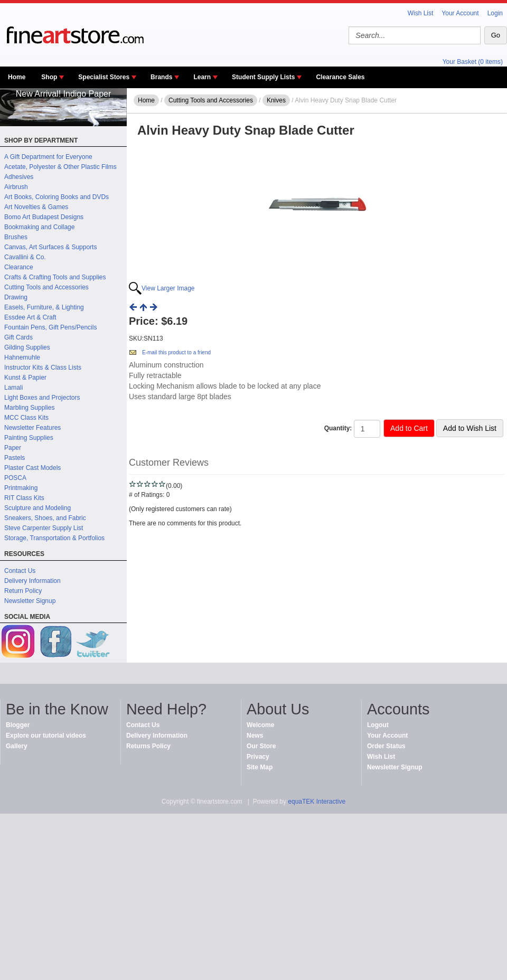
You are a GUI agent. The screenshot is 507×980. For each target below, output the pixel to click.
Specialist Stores (104, 77)
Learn (202, 77)
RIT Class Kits (24, 498)
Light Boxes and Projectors (42, 398)
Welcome (260, 725)
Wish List (421, 13)
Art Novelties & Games (36, 207)
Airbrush (16, 187)
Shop (49, 77)
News (255, 736)
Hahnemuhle (22, 357)
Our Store (261, 746)
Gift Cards (18, 337)
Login (495, 13)
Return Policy (23, 591)
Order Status (386, 746)
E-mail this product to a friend (176, 352)
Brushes (16, 237)
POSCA (15, 478)
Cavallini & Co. (25, 257)
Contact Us (20, 571)
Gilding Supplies (27, 347)
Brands (161, 77)
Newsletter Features (32, 428)
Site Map (260, 767)
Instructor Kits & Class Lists (43, 368)
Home (17, 77)
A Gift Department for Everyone (48, 157)
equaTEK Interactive (317, 802)
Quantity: (338, 428)
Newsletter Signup (30, 601)
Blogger (18, 725)
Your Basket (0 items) (473, 62)
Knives (276, 100)
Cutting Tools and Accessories (46, 287)
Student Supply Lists (263, 77)
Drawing (16, 297)
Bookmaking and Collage (39, 227)
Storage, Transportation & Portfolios (54, 538)
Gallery (17, 746)
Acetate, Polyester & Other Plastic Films (60, 167)
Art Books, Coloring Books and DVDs (57, 197)
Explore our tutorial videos (46, 736)
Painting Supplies (29, 438)
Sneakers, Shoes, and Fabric (45, 518)
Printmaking (21, 488)
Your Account (460, 13)
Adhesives (19, 177)
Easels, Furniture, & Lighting (44, 307)
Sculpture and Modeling (37, 508)
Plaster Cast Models (32, 468)
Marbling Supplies (29, 408)
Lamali (13, 388)
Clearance (19, 267)
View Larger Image (168, 288)
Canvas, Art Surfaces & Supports (50, 247)
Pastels (15, 458)
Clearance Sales (340, 77)
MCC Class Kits (26, 418)
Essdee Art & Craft (30, 317)
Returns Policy (148, 746)
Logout (378, 725)
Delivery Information (32, 581)
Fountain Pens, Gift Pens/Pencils (50, 327)
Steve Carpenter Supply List (44, 528)
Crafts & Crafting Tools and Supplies (55, 277)
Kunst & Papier (25, 378)
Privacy (258, 757)
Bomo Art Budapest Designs (44, 217)
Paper (13, 448)
